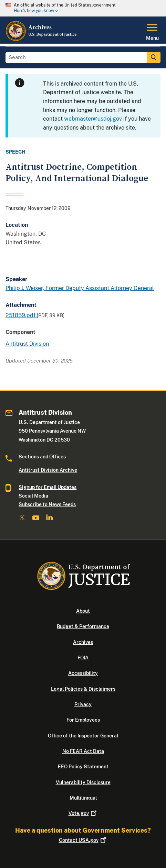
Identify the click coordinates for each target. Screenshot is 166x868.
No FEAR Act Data (83, 751)
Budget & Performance (83, 626)
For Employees (83, 720)
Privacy (83, 704)
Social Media (33, 496)
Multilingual (83, 798)
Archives (83, 642)
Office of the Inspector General (83, 736)
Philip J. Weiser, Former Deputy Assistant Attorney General (80, 288)
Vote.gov (83, 813)
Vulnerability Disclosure (83, 782)
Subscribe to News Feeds (47, 504)
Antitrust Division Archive (48, 470)
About (83, 611)
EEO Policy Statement (83, 767)
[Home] (41, 40)
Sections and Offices (42, 457)
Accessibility (83, 673)
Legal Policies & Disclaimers (83, 689)
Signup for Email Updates (48, 487)
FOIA (83, 658)
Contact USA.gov (83, 840)
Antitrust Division (27, 344)
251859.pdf (21, 315)
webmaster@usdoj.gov (93, 119)
